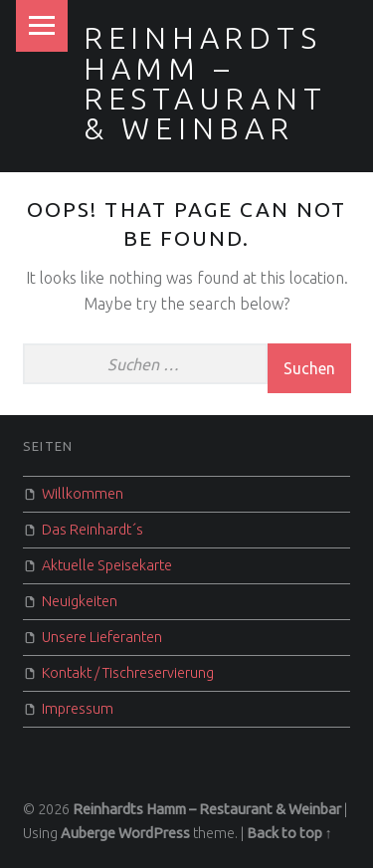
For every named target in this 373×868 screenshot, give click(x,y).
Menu (42, 26)
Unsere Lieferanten (102, 637)
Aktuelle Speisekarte (107, 565)
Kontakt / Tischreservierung (128, 673)
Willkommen (83, 494)
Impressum (78, 709)
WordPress (154, 833)
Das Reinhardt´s (93, 530)
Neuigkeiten (80, 601)
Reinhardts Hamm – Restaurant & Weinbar (205, 83)
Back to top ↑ (289, 833)
